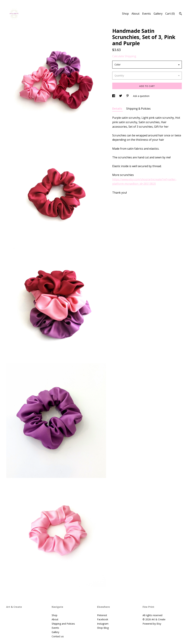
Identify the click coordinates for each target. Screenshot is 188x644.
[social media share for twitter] (121, 96)
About (135, 14)
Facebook (103, 619)
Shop (125, 14)
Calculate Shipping (124, 56)
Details (117, 109)
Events (147, 14)
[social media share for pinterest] (128, 96)
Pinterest (102, 615)
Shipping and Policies (63, 624)
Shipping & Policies (138, 109)
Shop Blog (103, 628)
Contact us (58, 636)
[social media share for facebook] (114, 96)
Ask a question (141, 96)
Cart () (170, 14)
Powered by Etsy (152, 624)
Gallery (158, 14)
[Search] (181, 14)
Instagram (103, 624)
